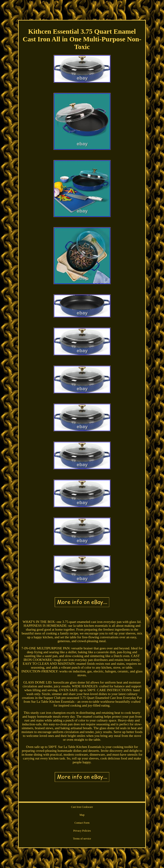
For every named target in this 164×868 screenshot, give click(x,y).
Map (82, 815)
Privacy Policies (82, 831)
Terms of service (82, 839)
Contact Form (82, 823)
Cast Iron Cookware (82, 807)
